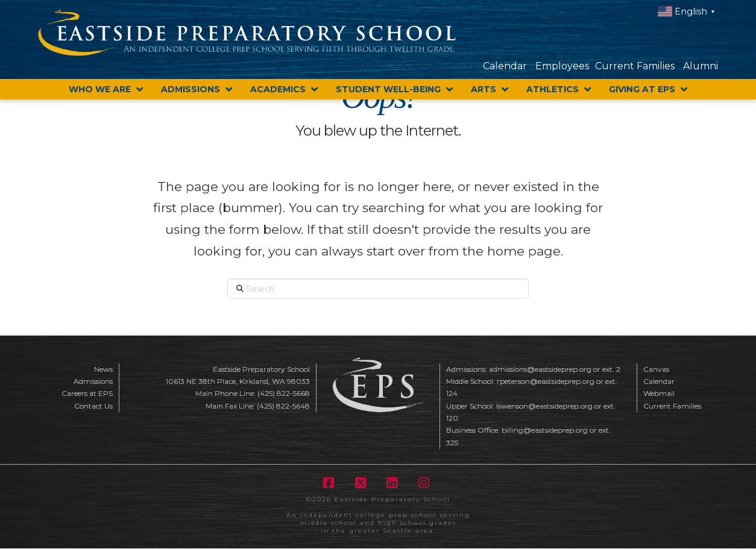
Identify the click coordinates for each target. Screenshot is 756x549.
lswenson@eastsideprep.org (544, 406)
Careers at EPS (87, 393)
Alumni (701, 66)
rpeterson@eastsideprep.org (546, 381)
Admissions (93, 381)
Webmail (659, 393)
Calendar (505, 66)
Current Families (635, 66)
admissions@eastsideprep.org (540, 369)
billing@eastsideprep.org (545, 430)
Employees (562, 66)
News (103, 369)
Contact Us (93, 406)
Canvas (656, 369)
